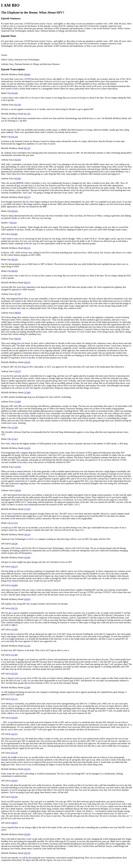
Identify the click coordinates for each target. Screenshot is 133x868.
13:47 (14, 439)
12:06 (17, 402)
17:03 (27, 509)
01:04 (14, 93)
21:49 (14, 655)
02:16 (14, 137)
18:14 (27, 535)
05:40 (14, 234)
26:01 (14, 781)
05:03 (14, 211)
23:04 (27, 688)
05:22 (13, 223)
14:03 (27, 448)
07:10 (17, 294)
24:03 (14, 718)
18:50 (27, 558)
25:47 (27, 769)
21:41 (27, 646)
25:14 (14, 753)
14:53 (17, 467)
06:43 (14, 271)
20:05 (27, 599)
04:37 (27, 197)
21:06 (14, 629)
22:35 (14, 674)
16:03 (17, 490)
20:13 (14, 608)
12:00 (27, 392)
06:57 (27, 283)
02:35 (27, 148)
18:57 (14, 567)
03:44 (17, 178)
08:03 (17, 313)
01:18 (17, 105)
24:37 (14, 734)
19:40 (14, 585)
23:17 (14, 699)
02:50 (17, 160)
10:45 (27, 362)
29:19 (27, 853)
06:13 (27, 248)
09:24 (17, 339)
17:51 (14, 523)
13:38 (14, 428)
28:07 (14, 823)
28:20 (27, 834)
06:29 (14, 260)
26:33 (14, 797)
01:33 (27, 114)
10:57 (17, 371)
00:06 (27, 74)
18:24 (14, 544)
